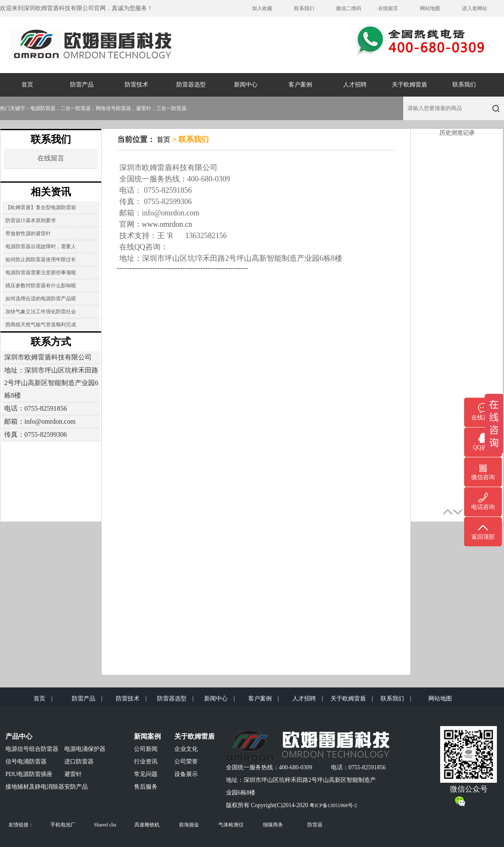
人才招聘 (355, 85)
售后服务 (146, 787)
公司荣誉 (186, 762)
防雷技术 (136, 85)
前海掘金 (189, 825)
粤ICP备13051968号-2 (333, 805)
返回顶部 (483, 537)
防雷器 (315, 825)
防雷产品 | (87, 699)
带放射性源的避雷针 (28, 233)
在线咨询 (483, 418)
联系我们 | (396, 699)
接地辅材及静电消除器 (35, 787)
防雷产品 (82, 85)
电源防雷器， (45, 108)
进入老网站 (475, 8)
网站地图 (430, 8)
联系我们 (304, 8)
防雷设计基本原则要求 (31, 220)
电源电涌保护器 (85, 749)
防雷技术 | (131, 699)
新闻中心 (246, 85)
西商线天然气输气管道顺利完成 (41, 325)
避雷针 (73, 774)
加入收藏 (262, 8)
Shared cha (105, 825)
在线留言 (388, 8)
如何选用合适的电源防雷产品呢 (41, 299)
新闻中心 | (219, 699)
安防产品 (76, 787)
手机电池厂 (63, 825)
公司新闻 (146, 749)
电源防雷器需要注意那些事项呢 (41, 273)
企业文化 (186, 749)
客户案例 (300, 85)
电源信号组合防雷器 (32, 749)
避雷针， (146, 108)
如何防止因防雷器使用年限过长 (41, 260)
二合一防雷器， (78, 108)
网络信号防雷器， (116, 108)
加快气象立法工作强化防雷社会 (41, 312)
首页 (27, 85)
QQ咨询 (483, 447)
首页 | (43, 699)
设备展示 (186, 774)
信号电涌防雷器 (26, 762)
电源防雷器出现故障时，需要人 (41, 246)
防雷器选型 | (175, 699)
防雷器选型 (191, 85)
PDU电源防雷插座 (29, 774)
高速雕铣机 (147, 825)
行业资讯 (146, 762)
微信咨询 (483, 477)
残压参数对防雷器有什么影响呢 (41, 286)
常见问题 (146, 774)
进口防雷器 (79, 762)
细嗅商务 (273, 825)
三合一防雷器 (171, 108)
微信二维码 (349, 8)
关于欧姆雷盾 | (352, 699)
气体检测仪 (231, 825)
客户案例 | (264, 699)
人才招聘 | (308, 699)
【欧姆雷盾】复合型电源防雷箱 (41, 207)
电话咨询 (483, 507)
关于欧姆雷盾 (409, 85)
